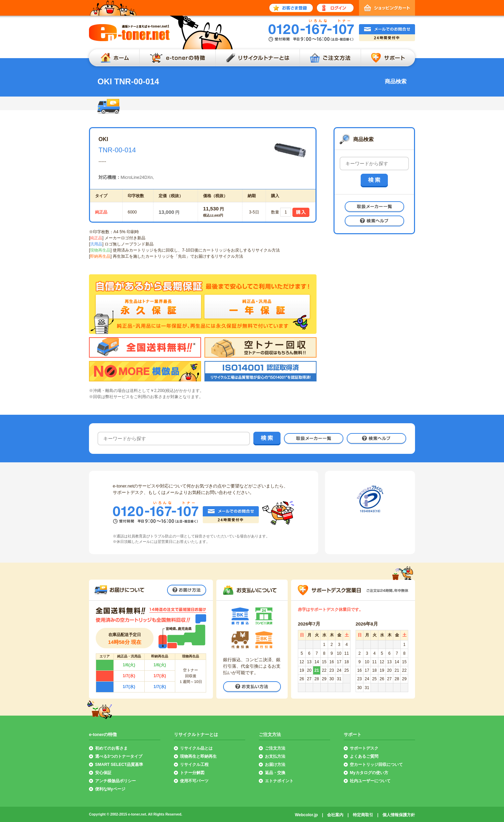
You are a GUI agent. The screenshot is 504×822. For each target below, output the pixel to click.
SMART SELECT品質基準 (119, 765)
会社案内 (335, 815)
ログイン (335, 8)
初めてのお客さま (111, 748)
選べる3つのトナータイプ (119, 756)
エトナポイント (279, 781)
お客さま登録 (291, 8)
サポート (390, 58)
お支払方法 (275, 756)
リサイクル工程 (194, 765)
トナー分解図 (192, 773)
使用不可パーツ (194, 781)
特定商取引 (363, 815)
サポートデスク (364, 748)
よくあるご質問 (364, 756)
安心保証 (103, 773)
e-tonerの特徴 (177, 58)
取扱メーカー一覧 (374, 207)
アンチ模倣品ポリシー (115, 781)
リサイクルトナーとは (257, 58)
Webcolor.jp (306, 815)
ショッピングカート (387, 8)
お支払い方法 (252, 687)
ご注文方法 (330, 58)
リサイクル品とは (196, 748)
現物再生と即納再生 (198, 756)
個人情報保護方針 (399, 815)
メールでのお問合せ (387, 33)
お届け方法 (187, 590)
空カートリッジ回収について (376, 765)
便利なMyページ (110, 789)
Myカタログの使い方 (369, 773)
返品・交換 (275, 773)
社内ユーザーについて (370, 781)
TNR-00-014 (117, 150)
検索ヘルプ (374, 221)
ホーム (112, 58)
